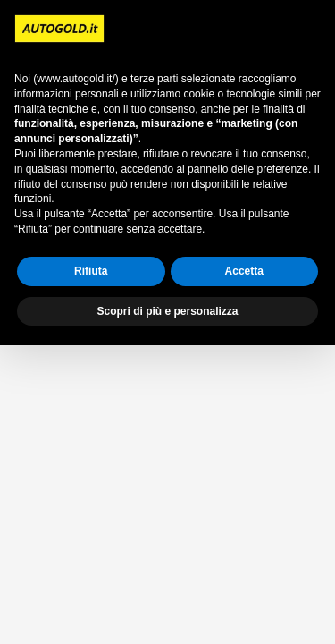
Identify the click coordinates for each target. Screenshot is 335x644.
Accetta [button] (244, 271)
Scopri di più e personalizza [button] (167, 311)
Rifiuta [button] (91, 271)
